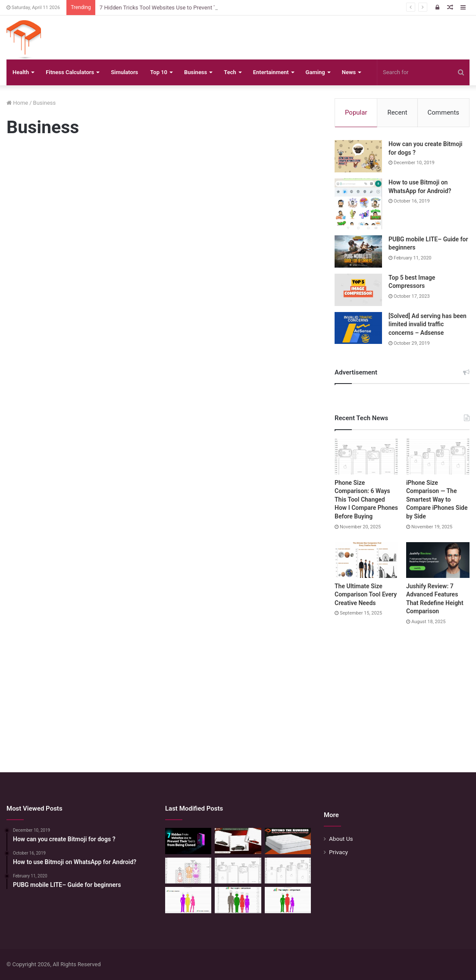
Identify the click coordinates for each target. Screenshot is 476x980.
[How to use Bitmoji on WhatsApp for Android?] (358, 204)
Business (196, 72)
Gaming (315, 72)
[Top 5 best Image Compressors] (358, 290)
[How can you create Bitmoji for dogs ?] (358, 156)
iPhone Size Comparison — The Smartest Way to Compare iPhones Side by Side (437, 499)
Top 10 (159, 72)
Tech (230, 72)
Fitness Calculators (70, 72)
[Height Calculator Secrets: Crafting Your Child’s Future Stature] (188, 900)
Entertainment (271, 72)
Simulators (124, 72)
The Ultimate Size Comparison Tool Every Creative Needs (366, 595)
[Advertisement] (159, 218)
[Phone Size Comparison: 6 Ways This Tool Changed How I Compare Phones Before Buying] (366, 457)
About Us (341, 839)
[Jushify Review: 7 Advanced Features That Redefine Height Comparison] (438, 560)
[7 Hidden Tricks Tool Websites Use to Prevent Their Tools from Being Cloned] (188, 841)
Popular (356, 112)
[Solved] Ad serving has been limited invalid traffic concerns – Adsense (427, 324)
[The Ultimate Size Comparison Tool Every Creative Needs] (366, 560)
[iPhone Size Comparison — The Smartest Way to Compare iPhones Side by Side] (438, 457)
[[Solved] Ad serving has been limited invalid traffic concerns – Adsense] (358, 328)
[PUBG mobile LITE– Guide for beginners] (358, 251)
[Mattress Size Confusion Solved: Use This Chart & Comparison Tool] (188, 871)
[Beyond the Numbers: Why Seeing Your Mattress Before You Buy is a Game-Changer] (288, 841)
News (349, 72)
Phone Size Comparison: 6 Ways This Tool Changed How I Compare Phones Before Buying (366, 499)
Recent (397, 112)
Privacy (338, 852)
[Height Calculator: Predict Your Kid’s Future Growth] (288, 900)
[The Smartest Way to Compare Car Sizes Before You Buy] (238, 841)
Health (21, 72)
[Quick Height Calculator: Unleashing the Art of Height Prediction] (238, 900)
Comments (444, 112)
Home (17, 103)
